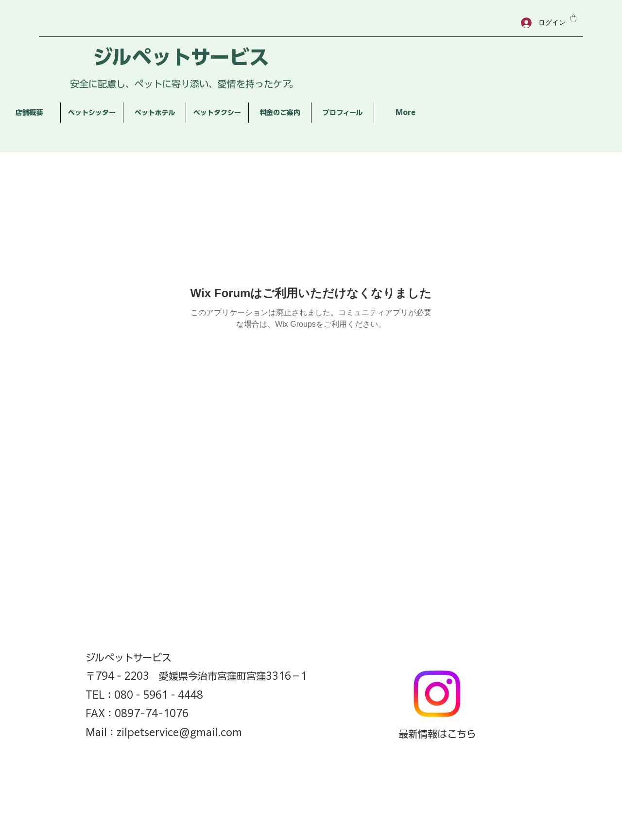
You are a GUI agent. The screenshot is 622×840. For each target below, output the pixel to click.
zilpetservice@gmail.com (179, 732)
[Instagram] (437, 694)
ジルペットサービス (181, 57)
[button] (573, 18)
